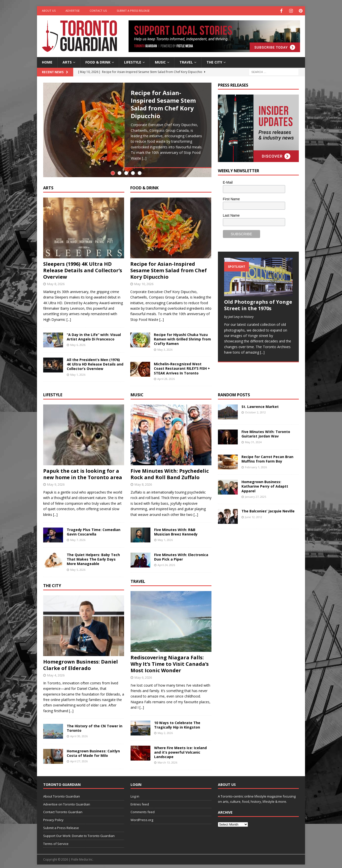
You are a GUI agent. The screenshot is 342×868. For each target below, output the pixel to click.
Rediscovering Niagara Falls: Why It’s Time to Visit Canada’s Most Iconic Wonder (170, 661)
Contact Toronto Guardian (63, 809)
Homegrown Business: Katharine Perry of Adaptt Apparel (265, 484)
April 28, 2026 (166, 376)
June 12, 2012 (254, 514)
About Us (49, 11)
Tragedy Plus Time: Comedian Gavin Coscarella (94, 529)
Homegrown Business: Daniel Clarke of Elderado (81, 662)
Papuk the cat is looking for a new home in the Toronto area (83, 472)
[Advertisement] (255, 607)
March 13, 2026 (167, 760)
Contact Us (98, 11)
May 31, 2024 (253, 439)
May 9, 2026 (56, 482)
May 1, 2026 (78, 372)
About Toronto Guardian (62, 794)
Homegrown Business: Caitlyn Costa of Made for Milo (93, 751)
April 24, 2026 (166, 562)
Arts (67, 62)
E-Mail (228, 182)
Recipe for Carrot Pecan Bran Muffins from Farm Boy (267, 456)
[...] (144, 158)
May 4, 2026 (56, 672)
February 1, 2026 (256, 464)
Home (47, 62)
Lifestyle (133, 62)
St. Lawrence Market (260, 404)
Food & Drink (98, 62)
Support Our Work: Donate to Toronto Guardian (79, 833)
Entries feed (140, 801)
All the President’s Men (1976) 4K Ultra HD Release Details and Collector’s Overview (95, 361)
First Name (231, 199)
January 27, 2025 (256, 494)
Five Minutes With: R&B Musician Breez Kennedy (176, 529)
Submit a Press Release (133, 11)
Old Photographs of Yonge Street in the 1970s (258, 305)
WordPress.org (142, 817)
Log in (135, 794)
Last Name (231, 215)
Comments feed (143, 809)
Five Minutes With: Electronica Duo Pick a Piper (181, 554)
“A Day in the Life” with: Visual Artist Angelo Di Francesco (94, 334)
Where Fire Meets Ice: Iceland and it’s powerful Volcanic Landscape (180, 750)
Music (160, 62)
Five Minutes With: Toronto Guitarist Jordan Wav (266, 431)
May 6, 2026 (78, 342)
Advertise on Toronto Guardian (67, 801)
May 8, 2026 (56, 281)
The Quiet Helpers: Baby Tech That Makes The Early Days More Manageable (93, 556)
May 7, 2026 (78, 537)
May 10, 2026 (144, 281)
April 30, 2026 (79, 734)
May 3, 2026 (165, 347)
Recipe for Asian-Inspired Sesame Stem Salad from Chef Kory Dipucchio (163, 104)
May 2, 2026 (165, 730)
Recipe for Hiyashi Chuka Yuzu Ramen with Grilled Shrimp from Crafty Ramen (182, 336)
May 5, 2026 (78, 567)
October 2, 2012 (255, 410)
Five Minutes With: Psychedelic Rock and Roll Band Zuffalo (170, 472)
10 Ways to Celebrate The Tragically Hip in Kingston (177, 722)
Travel (186, 62)
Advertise (73, 11)
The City (214, 62)
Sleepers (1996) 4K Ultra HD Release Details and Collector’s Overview (83, 268)
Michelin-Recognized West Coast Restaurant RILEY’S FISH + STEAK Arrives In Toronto (182, 366)
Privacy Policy (53, 817)
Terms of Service (56, 841)
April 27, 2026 (79, 759)
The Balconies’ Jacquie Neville (268, 509)
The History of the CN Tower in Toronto (95, 725)
